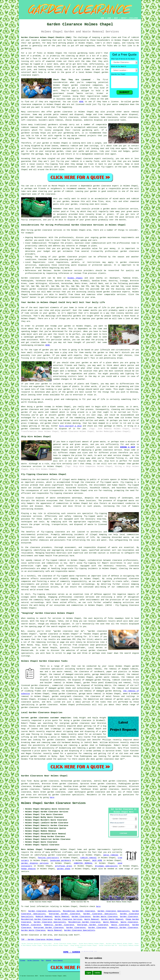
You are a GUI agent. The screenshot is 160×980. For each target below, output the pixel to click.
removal (82, 136)
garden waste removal (107, 677)
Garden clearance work (33, 278)
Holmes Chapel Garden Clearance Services (53, 803)
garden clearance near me (109, 759)
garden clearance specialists (45, 289)
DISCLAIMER (134, 18)
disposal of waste (45, 498)
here (52, 797)
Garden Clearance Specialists (44, 911)
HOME (103, 18)
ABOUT (116, 18)
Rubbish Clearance (31, 925)
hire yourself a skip (70, 426)
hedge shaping (28, 869)
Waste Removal (62, 917)
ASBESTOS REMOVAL (83, 863)
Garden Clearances (81, 917)
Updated (48, 961)
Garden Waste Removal (112, 919)
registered (55, 102)
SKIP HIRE (97, 860)
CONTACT (124, 18)
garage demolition (102, 674)
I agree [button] (89, 973)
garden (107, 37)
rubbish (69, 191)
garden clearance (81, 85)
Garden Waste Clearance (105, 917)
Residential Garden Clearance (79, 911)
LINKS (109, 18)
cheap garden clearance (64, 694)
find (29, 781)
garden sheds (64, 869)
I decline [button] (97, 973)
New (43, 961)
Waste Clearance (129, 922)
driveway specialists (106, 866)
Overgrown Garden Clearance (64, 914)
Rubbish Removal (44, 917)
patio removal (111, 855)
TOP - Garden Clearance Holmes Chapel (41, 940)
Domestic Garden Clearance (59, 925)
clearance (78, 696)
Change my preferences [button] (111, 973)
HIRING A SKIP (128, 447)
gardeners (53, 125)
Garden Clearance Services (68, 919)
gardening (69, 133)
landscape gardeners (61, 860)
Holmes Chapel (75, 278)
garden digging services (35, 863)
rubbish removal (88, 858)
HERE (81, 102)
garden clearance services (35, 707)
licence (83, 88)
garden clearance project (73, 257)
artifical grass (64, 866)
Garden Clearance (129, 917)
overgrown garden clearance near (78, 723)
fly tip (102, 104)
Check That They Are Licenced (72, 80)
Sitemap (23, 961)
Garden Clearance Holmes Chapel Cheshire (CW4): (47, 37)
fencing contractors (48, 858)
